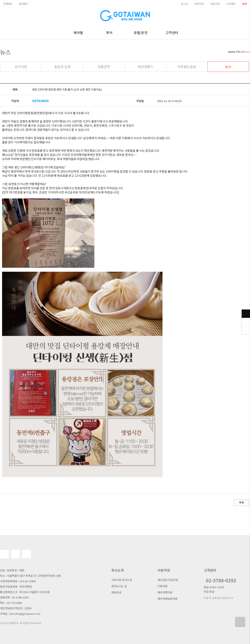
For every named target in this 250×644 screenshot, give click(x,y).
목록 (241, 502)
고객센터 (231, 4)
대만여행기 (145, 67)
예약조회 (199, 4)
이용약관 (162, 586)
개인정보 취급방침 (168, 580)
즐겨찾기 (24, 4)
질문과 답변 (62, 67)
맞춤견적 (104, 67)
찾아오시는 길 (119, 586)
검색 (244, 4)
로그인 (184, 4)
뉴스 (228, 67)
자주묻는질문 (187, 67)
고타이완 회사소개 (122, 580)
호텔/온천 (141, 33)
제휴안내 (116, 592)
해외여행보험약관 (167, 599)
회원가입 (215, 4)
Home (232, 52)
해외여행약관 (165, 592)
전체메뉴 (8, 4)
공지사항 (21, 67)
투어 (109, 33)
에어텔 (78, 33)
